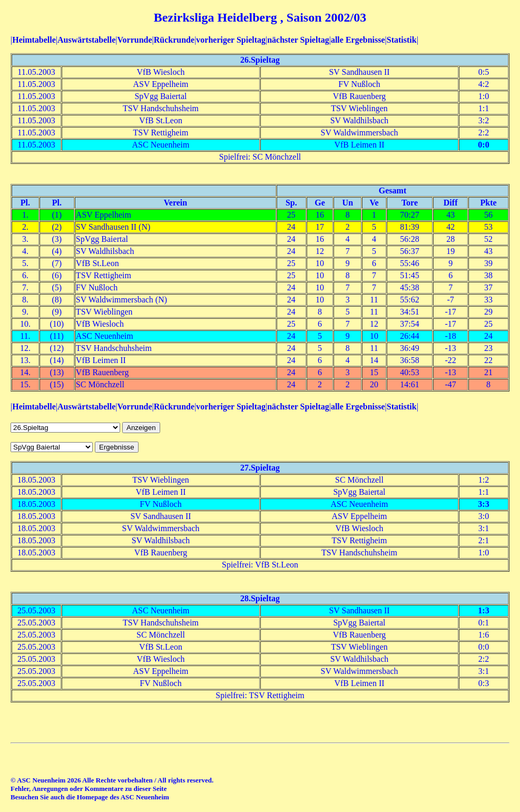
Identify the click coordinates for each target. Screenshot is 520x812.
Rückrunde (174, 40)
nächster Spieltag (298, 40)
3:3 (483, 504)
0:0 (483, 145)
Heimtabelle (34, 40)
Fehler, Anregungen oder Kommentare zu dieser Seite (89, 789)
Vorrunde (134, 40)
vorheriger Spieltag (231, 40)
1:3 (483, 610)
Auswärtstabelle (86, 40)
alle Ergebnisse (358, 40)
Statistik (402, 40)
